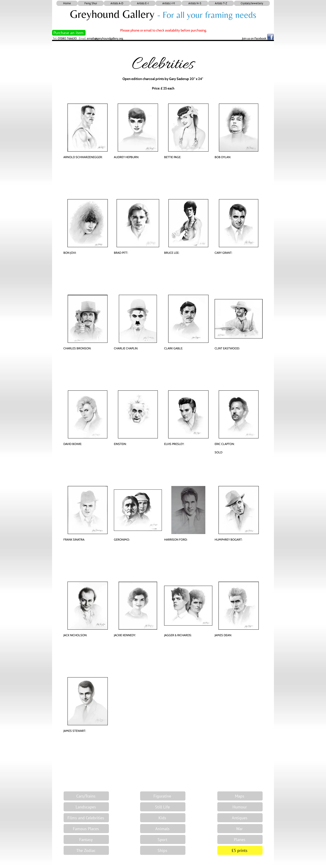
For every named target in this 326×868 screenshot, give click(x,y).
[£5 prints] (240, 850)
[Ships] (163, 850)
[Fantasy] (86, 839)
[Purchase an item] (69, 33)
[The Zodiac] (86, 850)
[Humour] (240, 807)
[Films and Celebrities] (86, 818)
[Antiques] (240, 818)
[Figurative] (163, 796)
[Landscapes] (86, 807)
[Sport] (163, 839)
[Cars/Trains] (86, 796)
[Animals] (163, 829)
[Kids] (163, 818)
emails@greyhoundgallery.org (105, 38)
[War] (240, 829)
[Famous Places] (86, 829)
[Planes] (240, 839)
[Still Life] (163, 807)
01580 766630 (67, 38)
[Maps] (240, 796)
